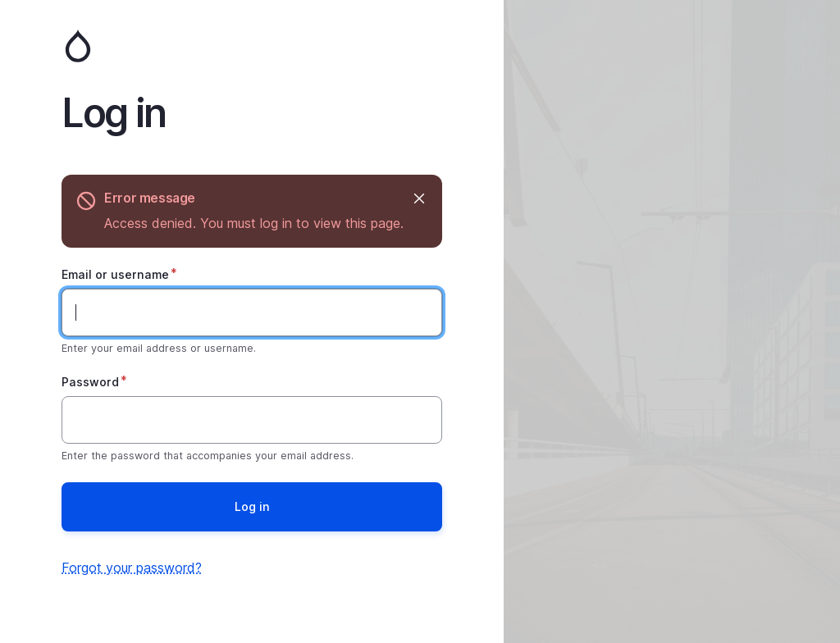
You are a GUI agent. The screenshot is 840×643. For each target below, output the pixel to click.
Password (90, 382)
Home (252, 46)
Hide (418, 198)
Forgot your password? (132, 568)
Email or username (115, 274)
